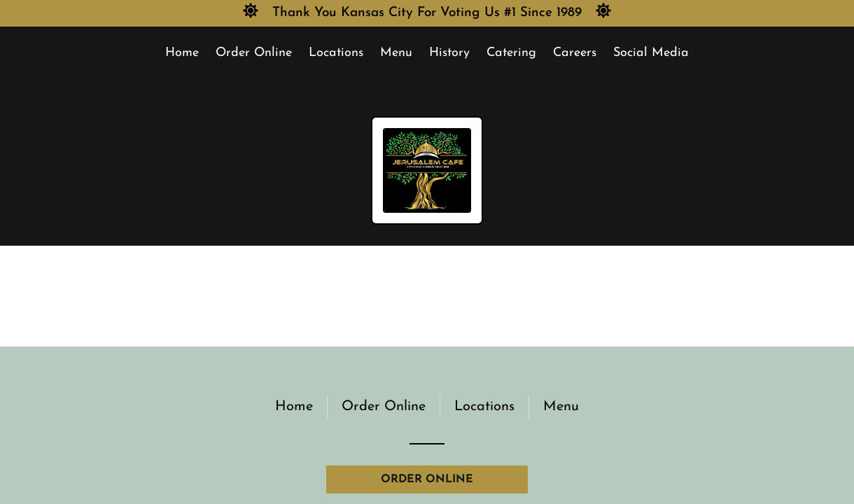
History (449, 53)
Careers (575, 53)
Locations (336, 53)
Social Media (651, 53)
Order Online (254, 53)
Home (182, 53)
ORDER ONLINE (427, 479)
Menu (396, 53)
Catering (511, 53)
